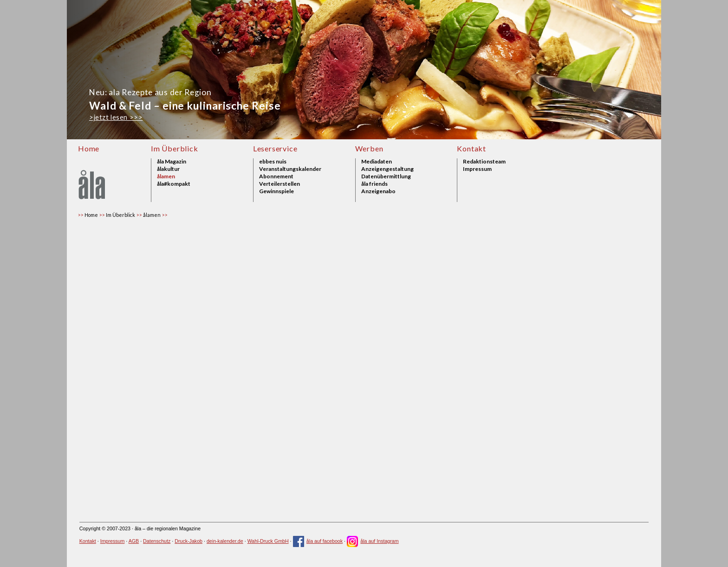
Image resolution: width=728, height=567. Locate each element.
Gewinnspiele (276, 191)
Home (89, 148)
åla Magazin (172, 162)
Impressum (477, 169)
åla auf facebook (318, 541)
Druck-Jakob (188, 541)
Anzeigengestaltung (387, 169)
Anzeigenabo (378, 191)
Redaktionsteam (484, 162)
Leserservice (275, 148)
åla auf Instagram (373, 541)
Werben (369, 148)
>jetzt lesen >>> (116, 117)
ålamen (166, 176)
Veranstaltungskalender (290, 169)
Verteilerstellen (279, 184)
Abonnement (276, 176)
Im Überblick (175, 148)
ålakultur (168, 169)
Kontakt (471, 148)
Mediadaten (377, 162)
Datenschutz (157, 541)
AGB (134, 541)
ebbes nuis (273, 162)
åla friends (374, 184)
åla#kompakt (174, 184)
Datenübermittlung (386, 176)
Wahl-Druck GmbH (268, 541)
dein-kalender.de (225, 541)
